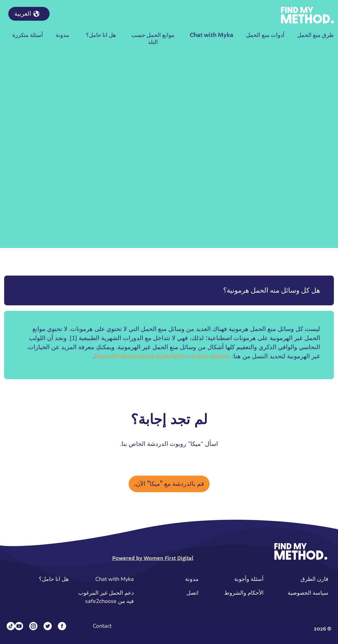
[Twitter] (48, 626)
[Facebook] (62, 626)
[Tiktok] (11, 626)
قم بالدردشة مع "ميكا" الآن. (169, 484)
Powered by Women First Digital (153, 558)
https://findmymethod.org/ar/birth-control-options (163, 356)
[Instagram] (33, 626)
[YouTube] (19, 626)
